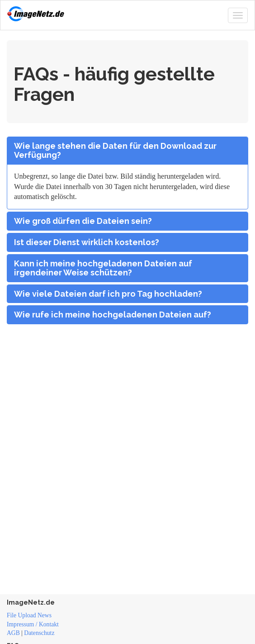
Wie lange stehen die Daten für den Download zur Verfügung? (115, 151)
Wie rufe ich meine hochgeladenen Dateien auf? (113, 315)
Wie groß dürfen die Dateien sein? (83, 221)
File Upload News (29, 615)
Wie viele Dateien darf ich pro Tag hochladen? (108, 294)
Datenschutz (39, 633)
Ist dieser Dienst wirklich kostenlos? (87, 242)
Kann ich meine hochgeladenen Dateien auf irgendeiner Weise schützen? (103, 268)
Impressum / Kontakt (33, 624)
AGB (13, 633)
